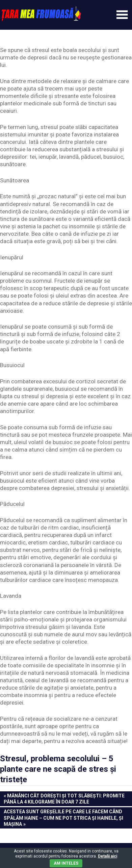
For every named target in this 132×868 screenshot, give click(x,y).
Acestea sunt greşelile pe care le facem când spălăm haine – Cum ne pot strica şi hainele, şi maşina (63, 817)
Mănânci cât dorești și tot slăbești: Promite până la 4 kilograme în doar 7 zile (64, 798)
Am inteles (66, 863)
